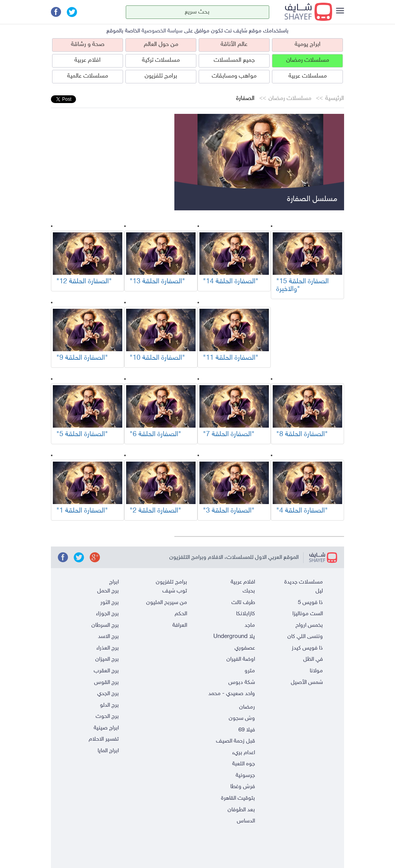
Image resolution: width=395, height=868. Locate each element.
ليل (319, 591)
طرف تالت (243, 603)
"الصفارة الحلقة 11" (231, 358)
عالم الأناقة (234, 45)
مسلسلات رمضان (308, 60)
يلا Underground (234, 637)
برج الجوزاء (107, 614)
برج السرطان (105, 625)
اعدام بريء (244, 753)
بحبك (249, 591)
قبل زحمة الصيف (235, 741)
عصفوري (245, 648)
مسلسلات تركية (161, 60)
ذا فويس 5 (310, 603)
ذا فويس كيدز (307, 648)
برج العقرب (106, 671)
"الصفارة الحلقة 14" (231, 282)
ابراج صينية (106, 728)
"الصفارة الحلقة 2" (155, 511)
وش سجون (242, 718)
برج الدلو (109, 705)
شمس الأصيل (307, 683)
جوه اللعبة (244, 764)
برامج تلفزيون (161, 76)
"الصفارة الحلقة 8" (302, 435)
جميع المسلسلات (234, 60)
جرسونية (245, 776)
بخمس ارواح (309, 625)
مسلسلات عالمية (88, 76)
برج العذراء (108, 648)
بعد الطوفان (241, 810)
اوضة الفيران (241, 659)
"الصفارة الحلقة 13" (157, 282)
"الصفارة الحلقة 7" (229, 435)
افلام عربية (88, 60)
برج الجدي (108, 694)
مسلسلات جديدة (304, 582)
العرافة (180, 625)
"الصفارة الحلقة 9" (82, 358)
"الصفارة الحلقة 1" (82, 511)
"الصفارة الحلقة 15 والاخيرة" (302, 286)
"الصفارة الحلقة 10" (157, 358)
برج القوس (106, 683)
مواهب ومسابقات (234, 76)
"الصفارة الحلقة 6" (155, 435)
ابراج (114, 582)
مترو (250, 671)
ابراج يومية (308, 45)
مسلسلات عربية (308, 76)
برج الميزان (107, 659)
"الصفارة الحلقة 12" (84, 282)
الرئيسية (335, 99)
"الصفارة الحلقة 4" (302, 511)
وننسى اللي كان (305, 637)
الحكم (181, 614)
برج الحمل (108, 591)
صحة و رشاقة (88, 45)
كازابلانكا (246, 614)
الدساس (246, 821)
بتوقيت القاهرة (238, 798)
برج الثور (110, 603)
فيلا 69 (247, 730)
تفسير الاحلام (104, 739)
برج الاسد (108, 637)
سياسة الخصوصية (162, 31)
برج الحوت (107, 717)
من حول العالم (161, 45)
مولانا (316, 671)
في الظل (313, 659)
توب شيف (175, 591)
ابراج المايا (108, 751)
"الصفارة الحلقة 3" (229, 511)
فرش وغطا (243, 787)
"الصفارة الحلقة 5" (82, 435)
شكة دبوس (242, 683)
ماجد (250, 625)
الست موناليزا (308, 614)
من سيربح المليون (167, 603)
